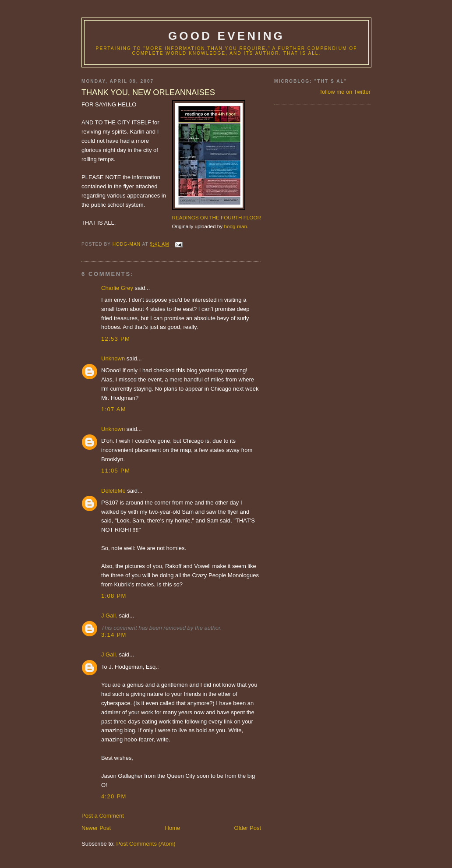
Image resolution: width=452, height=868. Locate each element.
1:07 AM (114, 409)
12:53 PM (116, 339)
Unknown (113, 358)
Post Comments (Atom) (146, 844)
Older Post (248, 828)
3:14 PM (114, 635)
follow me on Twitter (345, 92)
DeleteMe (113, 491)
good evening (226, 36)
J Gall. (109, 616)
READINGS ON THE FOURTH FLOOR (217, 217)
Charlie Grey (117, 288)
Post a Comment (103, 816)
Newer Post (96, 828)
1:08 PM (114, 596)
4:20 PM (114, 796)
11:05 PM (116, 471)
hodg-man (235, 226)
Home (173, 828)
